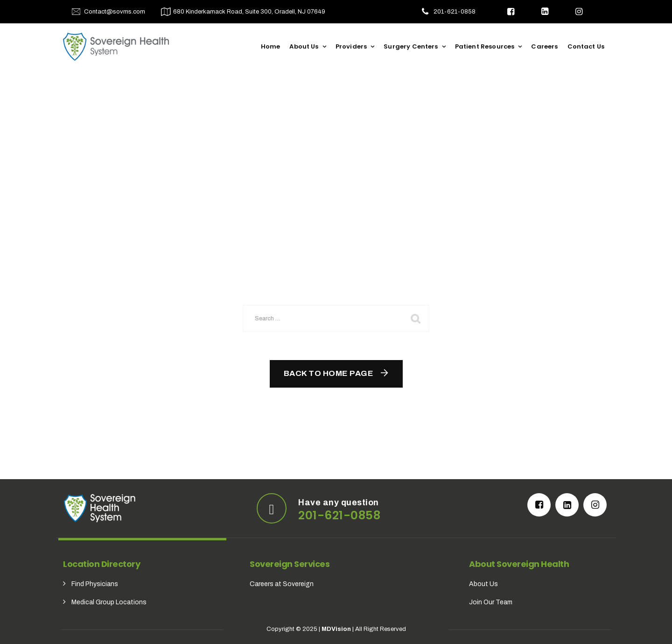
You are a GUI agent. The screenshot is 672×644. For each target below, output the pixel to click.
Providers (351, 46)
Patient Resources (485, 46)
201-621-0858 (455, 12)
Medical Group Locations (109, 602)
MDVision (336, 629)
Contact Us (586, 46)
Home (271, 46)
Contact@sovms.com (115, 12)
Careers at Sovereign (282, 584)
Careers (544, 46)
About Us (304, 46)
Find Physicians (95, 584)
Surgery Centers (411, 46)
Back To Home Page (329, 373)
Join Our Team (491, 602)
